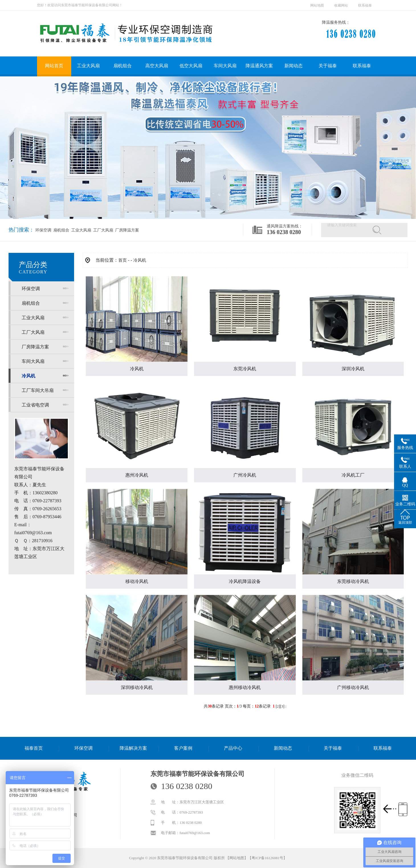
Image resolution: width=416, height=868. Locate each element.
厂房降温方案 (127, 230)
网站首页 (54, 66)
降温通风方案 (259, 66)
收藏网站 (341, 5)
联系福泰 (365, 5)
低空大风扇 (191, 66)
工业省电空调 (35, 405)
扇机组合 (123, 66)
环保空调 (43, 230)
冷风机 (28, 376)
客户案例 (183, 748)
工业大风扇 (88, 66)
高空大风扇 (157, 66)
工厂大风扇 (103, 230)
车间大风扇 (225, 66)
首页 (123, 260)
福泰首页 (34, 748)
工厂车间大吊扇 (38, 390)
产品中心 (233, 748)
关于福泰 (328, 66)
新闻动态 (293, 66)
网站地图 (317, 5)
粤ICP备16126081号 (267, 858)
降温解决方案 (133, 748)
